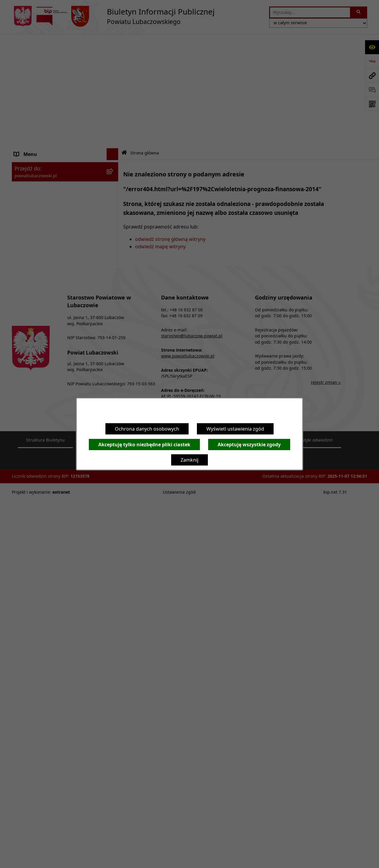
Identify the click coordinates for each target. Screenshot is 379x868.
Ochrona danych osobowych (147, 429)
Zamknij (189, 460)
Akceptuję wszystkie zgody (249, 445)
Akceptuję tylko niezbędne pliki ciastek (144, 445)
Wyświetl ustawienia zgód (235, 429)
